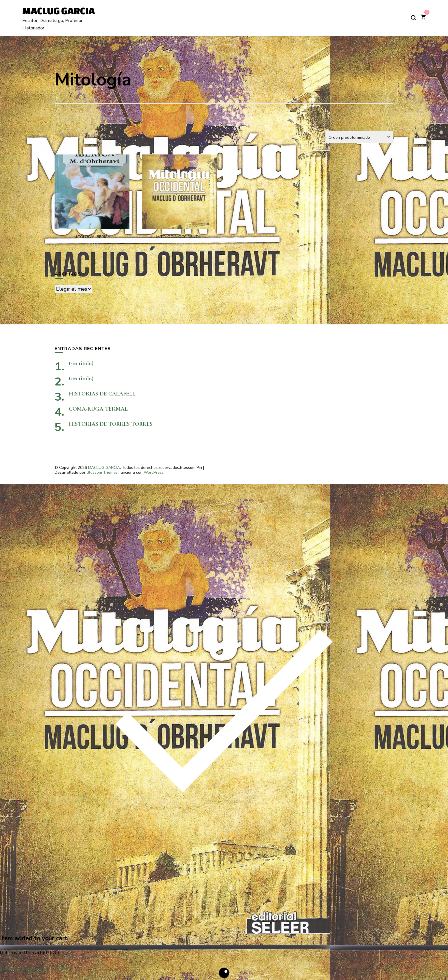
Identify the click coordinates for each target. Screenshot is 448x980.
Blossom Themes (102, 472)
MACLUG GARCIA (59, 11)
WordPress (154, 472)
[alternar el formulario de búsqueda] (413, 18)
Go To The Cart (63, 969)
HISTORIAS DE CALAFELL (102, 394)
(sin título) (81, 364)
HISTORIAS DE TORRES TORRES (130, 424)
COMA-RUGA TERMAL (98, 409)
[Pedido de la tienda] (359, 137)
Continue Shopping (22, 969)
